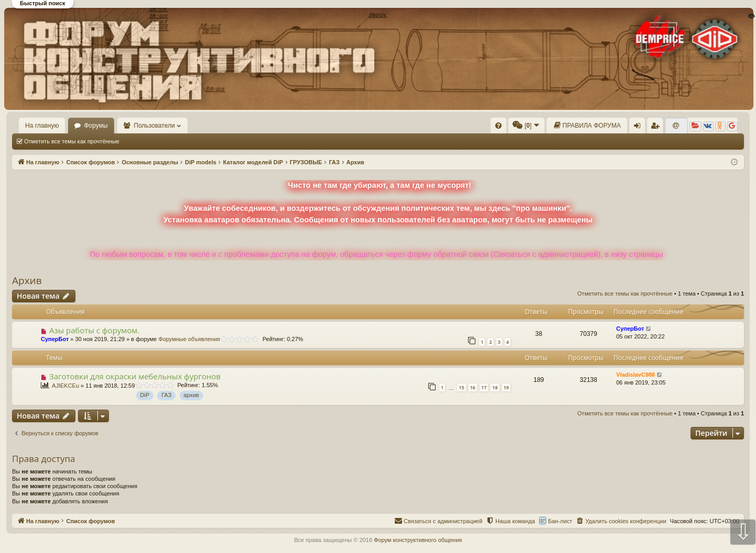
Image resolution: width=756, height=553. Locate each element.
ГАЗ (166, 395)
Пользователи (154, 126)
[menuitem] (498, 126)
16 (473, 387)
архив (192, 395)
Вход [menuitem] (640, 128)
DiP (145, 395)
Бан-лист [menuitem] (560, 521)
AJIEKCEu (65, 386)
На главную (42, 126)
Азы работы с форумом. (94, 330)
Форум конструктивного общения (418, 540)
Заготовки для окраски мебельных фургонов (135, 376)
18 (495, 387)
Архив (27, 280)
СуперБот (55, 339)
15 (461, 387)
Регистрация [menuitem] (657, 128)
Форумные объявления (190, 339)
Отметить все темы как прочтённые (72, 141)
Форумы (96, 126)
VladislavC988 (636, 375)
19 (506, 387)
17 (484, 387)
